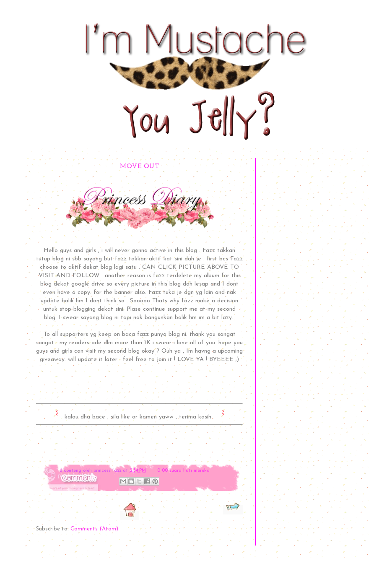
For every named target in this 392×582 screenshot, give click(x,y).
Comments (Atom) (94, 529)
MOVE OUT (139, 166)
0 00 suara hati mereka (183, 470)
